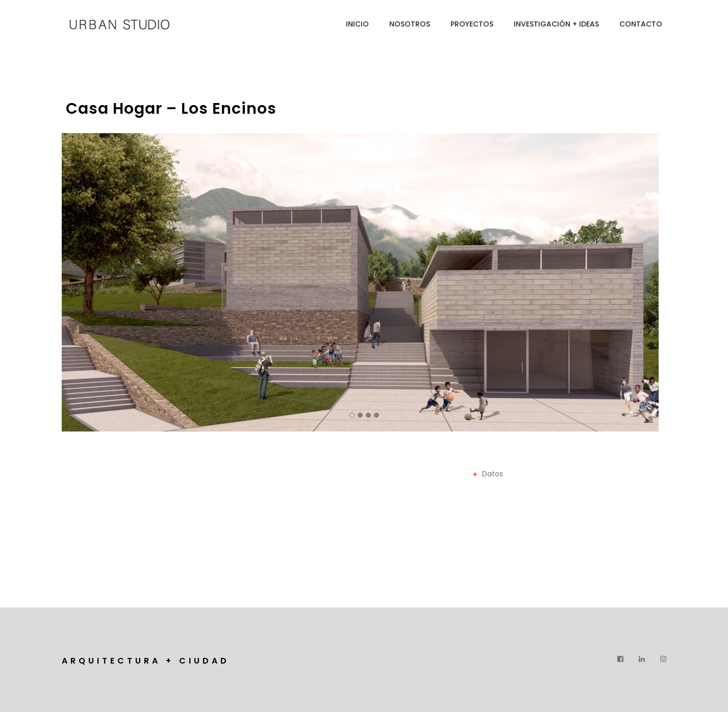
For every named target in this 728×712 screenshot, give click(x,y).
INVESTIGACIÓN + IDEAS (556, 24)
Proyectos (472, 24)
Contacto (641, 24)
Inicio (357, 24)
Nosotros (410, 24)
